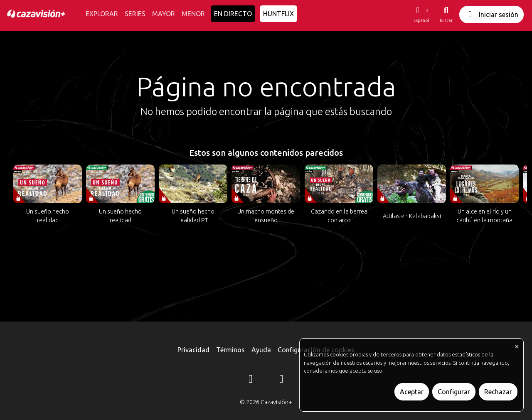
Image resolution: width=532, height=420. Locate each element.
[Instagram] (251, 380)
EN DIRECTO (233, 14)
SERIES (135, 14)
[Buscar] (446, 15)
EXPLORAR (102, 14)
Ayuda (261, 350)
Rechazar (498, 392)
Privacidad (193, 350)
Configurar (454, 392)
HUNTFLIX (278, 14)
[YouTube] (281, 380)
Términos (230, 350)
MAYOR (164, 14)
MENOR (193, 14)
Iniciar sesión (491, 14)
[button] (421, 15)
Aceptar (412, 392)
